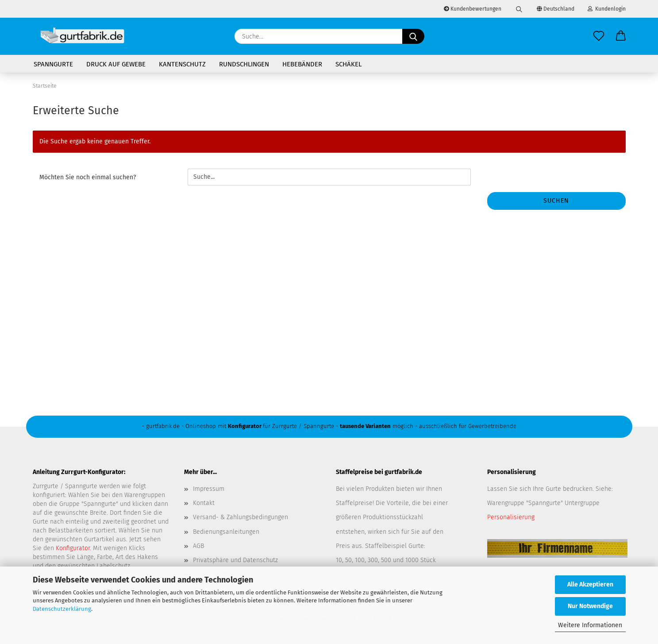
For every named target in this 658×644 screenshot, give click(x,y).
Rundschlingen (244, 64)
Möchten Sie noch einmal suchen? (88, 177)
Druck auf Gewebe (116, 64)
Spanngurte (53, 64)
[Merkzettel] (599, 36)
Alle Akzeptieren (590, 584)
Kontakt (204, 503)
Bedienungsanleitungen (226, 532)
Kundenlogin (607, 9)
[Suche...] (413, 36)
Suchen (556, 201)
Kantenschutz (182, 64)
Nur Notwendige (590, 606)
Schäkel (348, 64)
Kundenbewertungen (473, 9)
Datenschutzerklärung (62, 609)
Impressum (209, 489)
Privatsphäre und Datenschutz (235, 560)
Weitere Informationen (590, 625)
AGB (198, 546)
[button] (621, 36)
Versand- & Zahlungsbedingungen (240, 517)
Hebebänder (302, 64)
